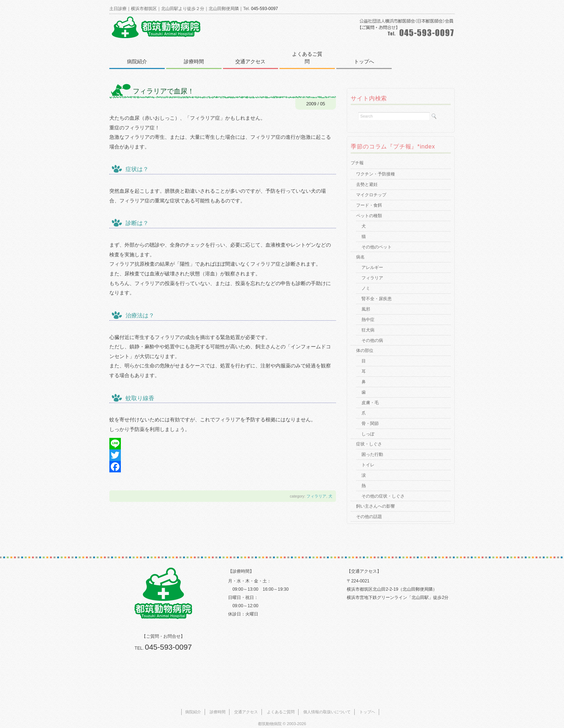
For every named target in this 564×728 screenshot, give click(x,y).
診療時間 (195, 54)
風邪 (366, 302)
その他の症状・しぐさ (383, 489)
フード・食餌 (369, 198)
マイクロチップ (371, 187)
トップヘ (367, 704)
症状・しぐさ (369, 436)
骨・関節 (370, 416)
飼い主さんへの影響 (376, 499)
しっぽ (368, 426)
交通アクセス (253, 54)
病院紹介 (137, 54)
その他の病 (372, 333)
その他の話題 (369, 509)
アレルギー (372, 260)
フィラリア (316, 489)
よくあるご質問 (310, 54)
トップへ (368, 54)
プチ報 (357, 155)
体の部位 (365, 343)
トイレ (368, 457)
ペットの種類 (369, 208)
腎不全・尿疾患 (377, 291)
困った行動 (372, 447)
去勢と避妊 (367, 177)
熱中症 (368, 312)
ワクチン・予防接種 (376, 166)
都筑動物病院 (270, 716)
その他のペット (377, 239)
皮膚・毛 (370, 395)
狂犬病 (368, 322)
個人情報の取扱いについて (327, 704)
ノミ (366, 281)
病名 (360, 249)
